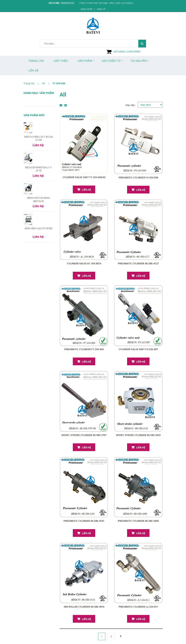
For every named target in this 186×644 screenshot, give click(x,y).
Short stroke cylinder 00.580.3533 (138, 435)
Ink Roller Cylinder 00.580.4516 (84, 607)
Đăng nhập (87, 9)
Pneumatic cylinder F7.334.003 (84, 349)
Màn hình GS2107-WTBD (39, 228)
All (43, 83)
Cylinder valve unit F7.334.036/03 (84, 177)
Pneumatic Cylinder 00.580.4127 (138, 264)
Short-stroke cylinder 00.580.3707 (84, 435)
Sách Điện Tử (111, 61)
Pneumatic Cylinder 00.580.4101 (84, 521)
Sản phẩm (85, 61)
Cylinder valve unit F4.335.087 (138, 349)
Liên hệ (86, 190)
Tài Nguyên (138, 61)
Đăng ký (101, 9)
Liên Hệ (33, 70)
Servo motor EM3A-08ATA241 (39, 199)
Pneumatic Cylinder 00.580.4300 (138, 521)
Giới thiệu (61, 61)
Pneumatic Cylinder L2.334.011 (138, 607)
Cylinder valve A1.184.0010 (84, 264)
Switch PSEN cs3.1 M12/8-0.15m (39, 138)
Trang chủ (36, 61)
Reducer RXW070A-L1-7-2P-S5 (39, 169)
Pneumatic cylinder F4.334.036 (138, 178)
